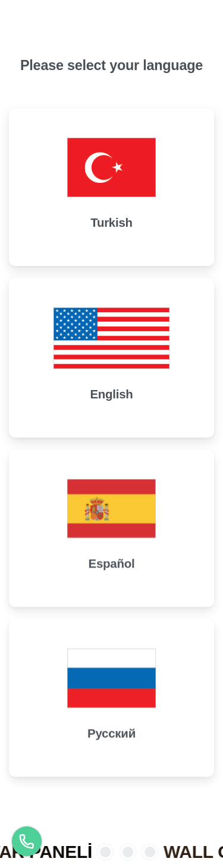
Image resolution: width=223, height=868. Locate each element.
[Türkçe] (27, 841)
